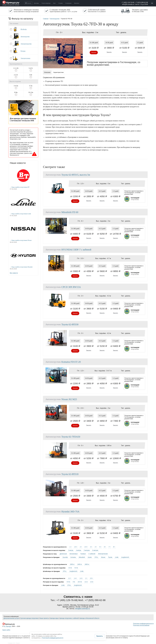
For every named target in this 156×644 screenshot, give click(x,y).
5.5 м (76, 568)
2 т (81, 547)
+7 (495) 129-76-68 (128, 2)
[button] (23, 29)
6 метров (95, 550)
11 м (86, 582)
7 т (110, 547)
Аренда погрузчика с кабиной (69, 618)
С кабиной (92, 554)
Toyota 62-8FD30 (70, 324)
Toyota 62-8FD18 (70, 474)
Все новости (14, 273)
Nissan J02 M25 (69, 399)
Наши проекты (44, 618)
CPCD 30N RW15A (71, 287)
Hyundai (65, 557)
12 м (92, 582)
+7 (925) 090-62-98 (142, 2)
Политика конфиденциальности (143, 624)
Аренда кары (54, 618)
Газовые (83, 554)
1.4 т (75, 578)
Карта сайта (6, 630)
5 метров (87, 550)
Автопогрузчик (55, 19)
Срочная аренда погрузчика (29, 618)
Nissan (103, 557)
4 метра (79, 550)
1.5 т (76, 547)
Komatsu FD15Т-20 (71, 362)
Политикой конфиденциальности (77, 633)
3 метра (71, 550)
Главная (46, 19)
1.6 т (81, 578)
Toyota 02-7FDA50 (71, 437)
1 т (71, 547)
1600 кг (87, 564)
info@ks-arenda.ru (128, 4)
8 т (114, 547)
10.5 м (80, 582)
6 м (74, 582)
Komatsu (73, 557)
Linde (117, 557)
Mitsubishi (82, 557)
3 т (91, 547)
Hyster (90, 557)
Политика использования (141, 625)
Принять (61, 637)
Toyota (110, 557)
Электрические (103, 554)
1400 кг (80, 564)
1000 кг (72, 564)
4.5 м (70, 568)
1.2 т (70, 578)
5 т (100, 547)
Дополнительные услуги (11, 618)
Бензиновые (74, 554)
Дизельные (63, 554)
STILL (96, 557)
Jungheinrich (125, 557)
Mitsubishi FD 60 (70, 212)
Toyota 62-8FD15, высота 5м (76, 175)
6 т (105, 547)
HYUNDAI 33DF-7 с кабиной (76, 250)
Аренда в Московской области (89, 618)
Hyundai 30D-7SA (70, 511)
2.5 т (86, 547)
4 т (96, 547)
